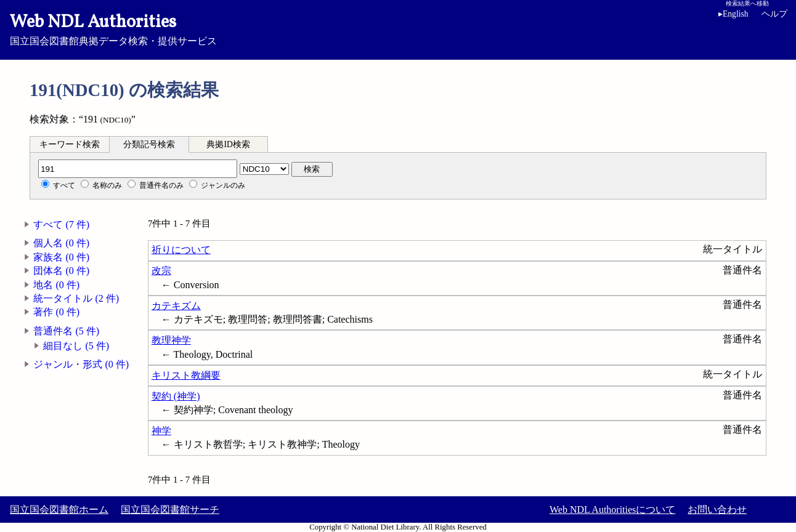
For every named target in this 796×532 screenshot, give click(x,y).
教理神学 (171, 340)
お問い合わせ (717, 510)
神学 (161, 431)
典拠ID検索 (228, 144)
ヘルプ (774, 14)
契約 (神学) (176, 396)
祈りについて (181, 250)
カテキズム (176, 306)
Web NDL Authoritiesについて (612, 510)
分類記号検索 (149, 144)
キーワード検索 (70, 144)
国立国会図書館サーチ (170, 510)
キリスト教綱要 (186, 375)
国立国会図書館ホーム (59, 510)
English (736, 14)
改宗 (161, 271)
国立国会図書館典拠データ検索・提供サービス (398, 28)
